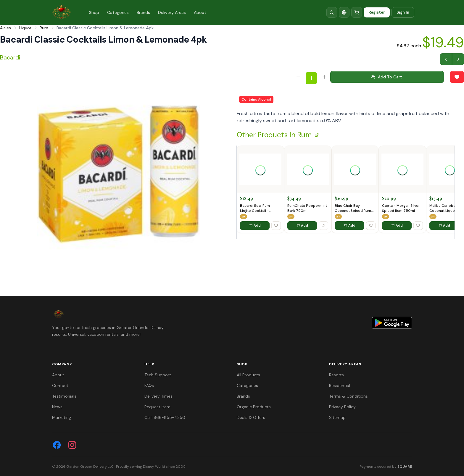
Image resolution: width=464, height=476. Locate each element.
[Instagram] (72, 445)
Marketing (62, 417)
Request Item (157, 407)
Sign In (403, 12)
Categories (118, 12)
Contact (60, 385)
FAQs (149, 385)
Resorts (336, 375)
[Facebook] (57, 445)
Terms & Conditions (348, 396)
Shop (94, 12)
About (200, 12)
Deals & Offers (251, 417)
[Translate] (344, 12)
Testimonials (64, 396)
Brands (143, 12)
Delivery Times (158, 396)
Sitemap (337, 417)
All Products (248, 375)
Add (255, 225)
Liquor (25, 28)
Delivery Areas (172, 12)
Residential (340, 385)
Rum (44, 28)
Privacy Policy (342, 407)
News (57, 407)
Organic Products (254, 407)
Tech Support (158, 375)
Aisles (5, 28)
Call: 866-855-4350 (165, 417)
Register (377, 12)
